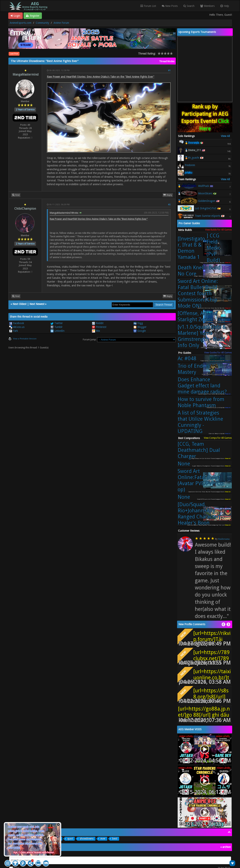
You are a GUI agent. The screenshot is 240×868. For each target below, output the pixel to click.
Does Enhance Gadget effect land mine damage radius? (202, 386)
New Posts (170, 6)
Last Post (14, 54)
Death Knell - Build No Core (199, 271)
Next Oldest (20, 304)
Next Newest (37, 304)
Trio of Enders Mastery (194, 369)
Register (33, 16)
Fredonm (190, 165)
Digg (138, 323)
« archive (225, 847)
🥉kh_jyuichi (192, 158)
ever (103, 839)
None (184, 464)
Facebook (17, 323)
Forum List (148, 6)
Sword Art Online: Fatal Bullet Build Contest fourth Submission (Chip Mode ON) (198, 293)
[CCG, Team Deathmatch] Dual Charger (199, 450)
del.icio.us (17, 327)
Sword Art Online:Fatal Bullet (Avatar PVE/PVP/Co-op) (201, 480)
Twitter (57, 323)
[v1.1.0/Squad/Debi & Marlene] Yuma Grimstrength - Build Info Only (202, 336)
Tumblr (57, 327)
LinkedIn (57, 331)
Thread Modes (167, 61)
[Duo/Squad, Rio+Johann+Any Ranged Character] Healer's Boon (199, 514)
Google (140, 331)
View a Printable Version (25, 339)
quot (70, 839)
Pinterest (99, 327)
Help (225, 6)
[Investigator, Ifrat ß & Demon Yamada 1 (203, 248)
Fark (14, 331)
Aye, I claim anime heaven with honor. (34, 852)
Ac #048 (187, 358)
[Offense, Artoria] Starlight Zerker (198, 316)
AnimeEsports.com (21, 23)
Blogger (140, 327)
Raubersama (224, 539)
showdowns (87, 839)
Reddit (98, 323)
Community (42, 23)
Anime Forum (61, 23)
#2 (169, 205)
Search (189, 6)
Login (15, 16)
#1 (169, 70)
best (115, 839)
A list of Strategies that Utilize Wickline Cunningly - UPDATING (200, 422)
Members (207, 6)
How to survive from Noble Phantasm (201, 402)
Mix (96, 331)
